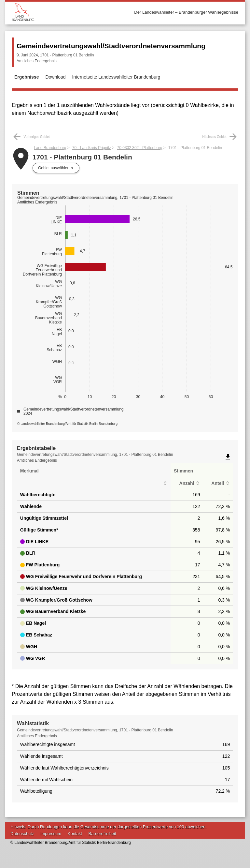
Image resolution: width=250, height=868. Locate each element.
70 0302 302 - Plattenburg (140, 148)
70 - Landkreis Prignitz (92, 148)
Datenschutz (22, 834)
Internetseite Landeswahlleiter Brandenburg (116, 77)
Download (55, 77)
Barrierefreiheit (102, 834)
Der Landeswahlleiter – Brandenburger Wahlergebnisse (186, 12)
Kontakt (75, 834)
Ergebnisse (27, 77)
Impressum (51, 834)
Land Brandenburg (50, 148)
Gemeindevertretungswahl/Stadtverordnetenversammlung (111, 46)
